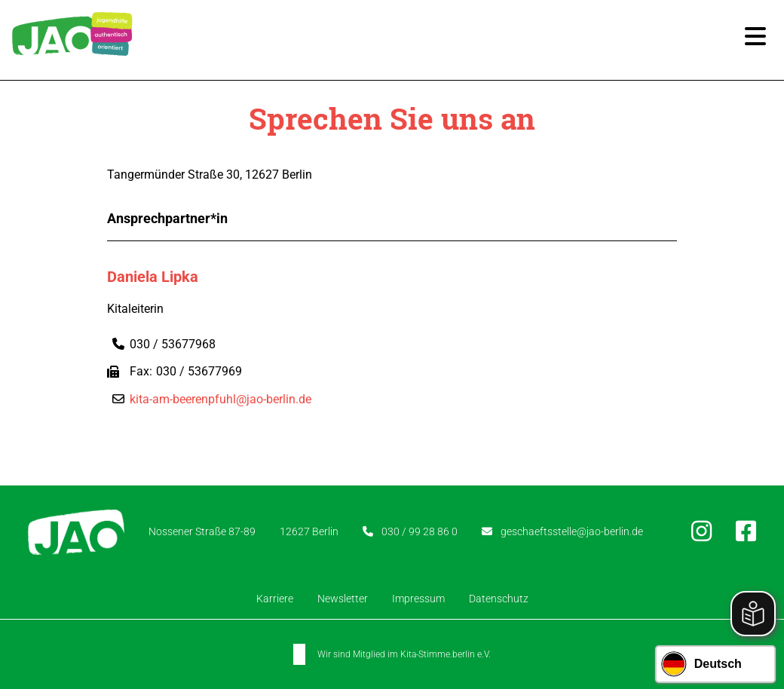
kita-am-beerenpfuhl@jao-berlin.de (220, 399)
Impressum (418, 599)
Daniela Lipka (153, 277)
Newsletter (343, 599)
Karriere (275, 599)
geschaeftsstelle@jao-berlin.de (572, 531)
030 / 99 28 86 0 (420, 531)
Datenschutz (499, 599)
